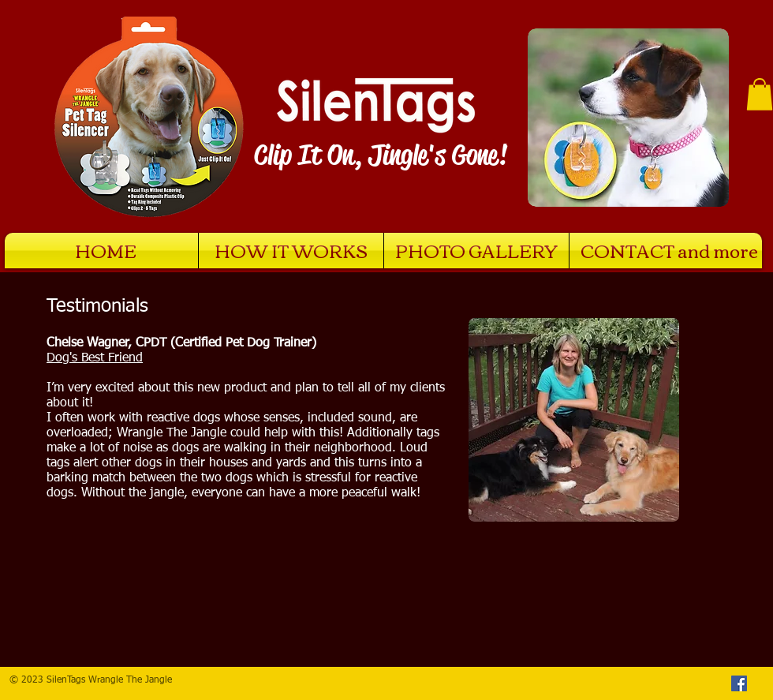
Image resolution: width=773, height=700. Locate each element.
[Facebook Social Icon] (739, 683)
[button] (760, 94)
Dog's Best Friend (95, 358)
